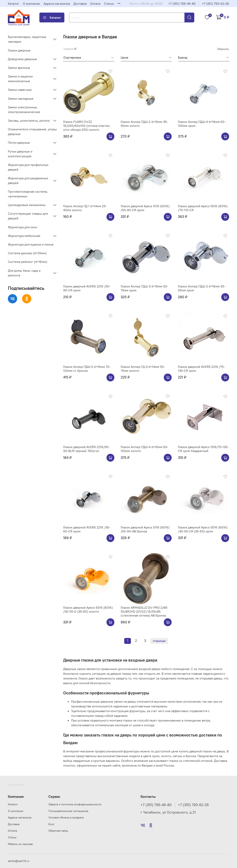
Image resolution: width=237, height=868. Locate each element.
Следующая (159, 641)
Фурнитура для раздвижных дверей (28, 180)
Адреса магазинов (57, 4)
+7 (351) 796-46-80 (182, 4)
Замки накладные (21, 98)
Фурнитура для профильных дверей (28, 167)
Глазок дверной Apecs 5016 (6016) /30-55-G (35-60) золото (88, 609)
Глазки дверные (19, 50)
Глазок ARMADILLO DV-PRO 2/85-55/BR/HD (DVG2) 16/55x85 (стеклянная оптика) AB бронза (144, 611)
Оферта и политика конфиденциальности (75, 804)
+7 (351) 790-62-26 (215, 4)
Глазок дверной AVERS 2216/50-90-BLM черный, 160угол (86, 449)
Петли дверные (19, 143)
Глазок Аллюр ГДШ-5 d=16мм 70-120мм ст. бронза (87, 369)
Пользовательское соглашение (68, 811)
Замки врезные (19, 68)
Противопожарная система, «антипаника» (28, 194)
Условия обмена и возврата (66, 817)
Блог (51, 824)
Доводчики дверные (22, 59)
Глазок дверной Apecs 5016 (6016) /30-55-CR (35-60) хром (203, 529)
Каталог (14, 4)
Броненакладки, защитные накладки (27, 39)
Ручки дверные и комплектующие (20, 154)
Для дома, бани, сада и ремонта (24, 273)
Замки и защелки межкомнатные (20, 79)
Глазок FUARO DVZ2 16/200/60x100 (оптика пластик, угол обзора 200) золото (87, 126)
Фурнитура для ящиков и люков (31, 244)
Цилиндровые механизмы (27, 205)
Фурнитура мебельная (24, 236)
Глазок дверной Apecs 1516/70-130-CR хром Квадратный (203, 449)
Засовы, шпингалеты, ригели (29, 121)
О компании (31, 4)
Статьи (109, 4)
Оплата (95, 4)
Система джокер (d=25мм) (27, 253)
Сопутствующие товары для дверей (28, 216)
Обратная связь (58, 831)
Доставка (80, 4)
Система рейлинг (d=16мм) (28, 262)
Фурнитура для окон (23, 227)
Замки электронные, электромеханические (24, 110)
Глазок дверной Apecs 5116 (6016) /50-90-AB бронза (145, 529)
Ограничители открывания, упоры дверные (32, 132)
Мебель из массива (20, 844)
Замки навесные (20, 90)
